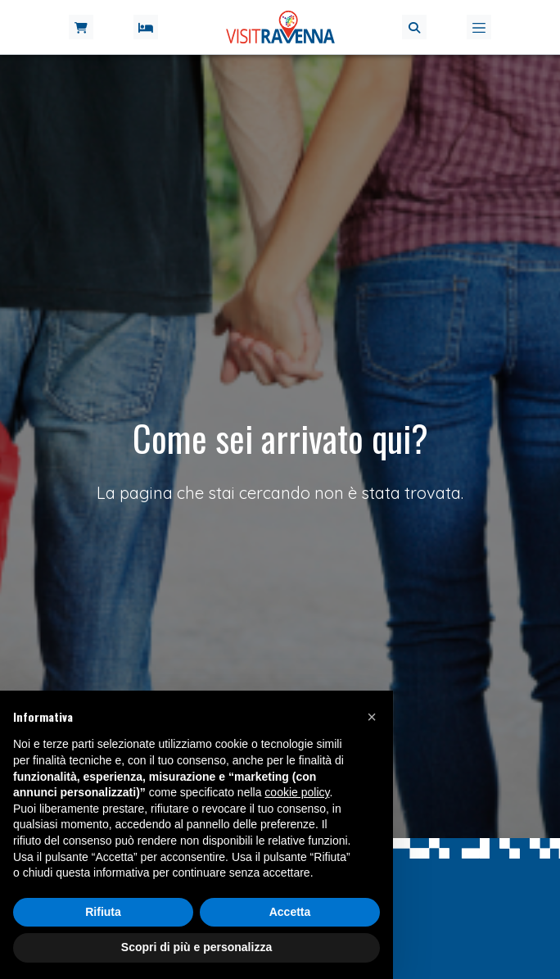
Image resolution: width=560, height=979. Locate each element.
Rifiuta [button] (103, 912)
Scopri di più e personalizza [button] (196, 947)
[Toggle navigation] (479, 27)
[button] (414, 27)
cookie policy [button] (297, 792)
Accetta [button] (290, 912)
